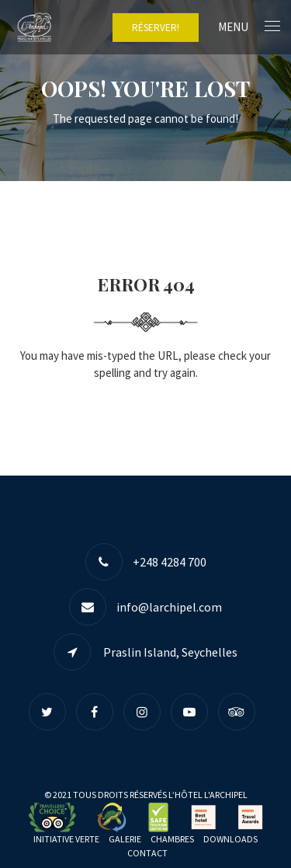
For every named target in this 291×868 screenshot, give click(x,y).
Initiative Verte (66, 839)
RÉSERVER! (156, 28)
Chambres (172, 839)
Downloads (230, 839)
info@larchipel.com (169, 607)
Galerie (125, 839)
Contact (147, 853)
